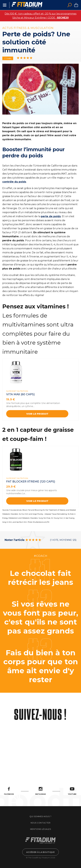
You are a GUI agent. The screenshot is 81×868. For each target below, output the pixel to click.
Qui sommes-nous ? (40, 816)
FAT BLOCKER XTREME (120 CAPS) (31, 482)
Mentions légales (40, 829)
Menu (5, 5)
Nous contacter (40, 823)
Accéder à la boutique (40, 852)
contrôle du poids (14, 182)
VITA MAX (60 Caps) (20, 394)
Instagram (40, 791)
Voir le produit (37, 414)
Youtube (72, 791)
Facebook (9, 791)
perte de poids (51, 216)
